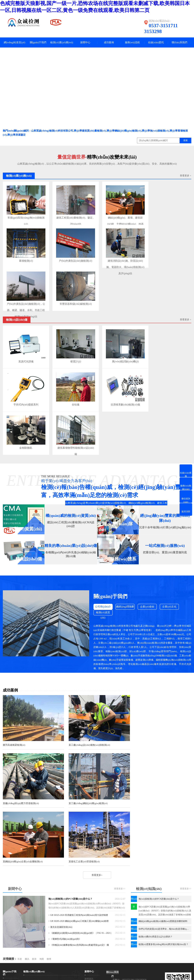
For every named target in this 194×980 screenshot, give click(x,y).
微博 (49, 889)
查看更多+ (103, 667)
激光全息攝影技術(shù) (61, 857)
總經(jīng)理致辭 (125, 597)
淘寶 (42, 889)
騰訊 (27, 889)
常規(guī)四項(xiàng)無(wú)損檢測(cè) (25, 217)
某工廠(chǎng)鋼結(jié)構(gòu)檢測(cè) (22, 791)
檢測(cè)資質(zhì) (103, 603)
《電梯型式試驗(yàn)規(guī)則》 (66, 869)
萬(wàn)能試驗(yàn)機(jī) (120, 355)
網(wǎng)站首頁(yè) (15, 43)
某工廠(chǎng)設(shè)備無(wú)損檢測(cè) (88, 734)
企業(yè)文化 (170, 597)
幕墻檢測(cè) (25, 258)
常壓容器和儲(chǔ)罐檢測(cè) (73, 299)
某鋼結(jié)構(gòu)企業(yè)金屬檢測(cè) (87, 791)
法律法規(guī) (91, 923)
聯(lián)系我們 (179, 43)
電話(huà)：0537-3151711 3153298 (129, 917)
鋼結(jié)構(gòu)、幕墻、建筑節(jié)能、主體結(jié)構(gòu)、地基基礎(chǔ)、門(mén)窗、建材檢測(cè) (120, 217)
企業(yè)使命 (148, 597)
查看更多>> (120, 819)
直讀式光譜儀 (25, 355)
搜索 (186, 141)
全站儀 (73, 397)
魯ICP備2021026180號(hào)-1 (111, 955)
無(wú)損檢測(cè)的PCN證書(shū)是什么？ (70, 829)
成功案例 (109, 43)
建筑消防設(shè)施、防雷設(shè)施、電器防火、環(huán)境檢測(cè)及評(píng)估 (120, 259)
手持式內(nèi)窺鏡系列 (25, 397)
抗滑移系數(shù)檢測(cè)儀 (120, 397)
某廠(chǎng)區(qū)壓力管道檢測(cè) (150, 734)
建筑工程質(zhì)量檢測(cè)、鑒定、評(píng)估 (73, 217)
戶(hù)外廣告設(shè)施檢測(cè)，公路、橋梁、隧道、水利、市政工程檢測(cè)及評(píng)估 (25, 300)
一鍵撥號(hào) (8, 965)
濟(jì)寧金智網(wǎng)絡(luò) (170, 955)
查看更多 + (186, 176)
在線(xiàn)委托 (156, 43)
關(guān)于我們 (38, 43)
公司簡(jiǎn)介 (103, 597)
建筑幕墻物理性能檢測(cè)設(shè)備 (73, 439)
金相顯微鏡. (25, 438)
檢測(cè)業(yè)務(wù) (62, 43)
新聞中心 (85, 43)
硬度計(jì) (73, 355)
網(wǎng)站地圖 (135, 955)
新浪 (34, 889)
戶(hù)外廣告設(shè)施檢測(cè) (73, 258)
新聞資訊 (89, 909)
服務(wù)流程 (132, 43)
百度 (20, 889)
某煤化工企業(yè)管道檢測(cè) (147, 791)
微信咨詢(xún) (8, 968)
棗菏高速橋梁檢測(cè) (14, 734)
